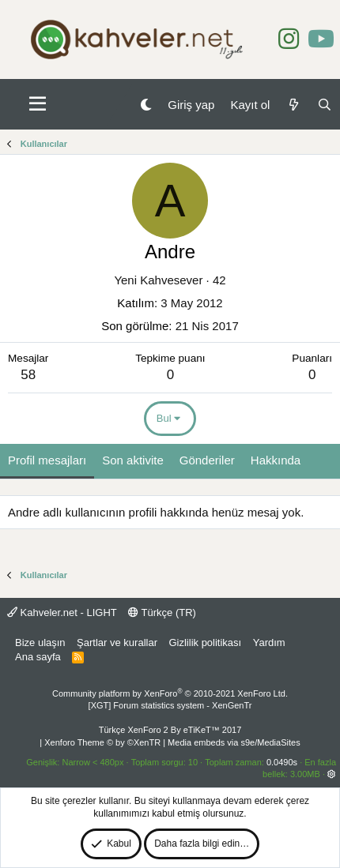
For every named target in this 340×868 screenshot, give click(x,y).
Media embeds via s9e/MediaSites (234, 742)
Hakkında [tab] (276, 460)
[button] (38, 104)
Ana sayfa (38, 657)
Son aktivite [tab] (133, 460)
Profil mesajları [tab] (47, 460)
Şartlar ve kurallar (117, 643)
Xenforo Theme (102, 742)
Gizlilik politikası (205, 643)
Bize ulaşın (40, 643)
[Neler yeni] (293, 105)
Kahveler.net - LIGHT (62, 612)
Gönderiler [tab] (207, 460)
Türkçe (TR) (162, 612)
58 (28, 375)
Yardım (269, 643)
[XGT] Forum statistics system (170, 705)
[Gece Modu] (146, 105)
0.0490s (282, 762)
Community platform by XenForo (170, 693)
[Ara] (325, 105)
